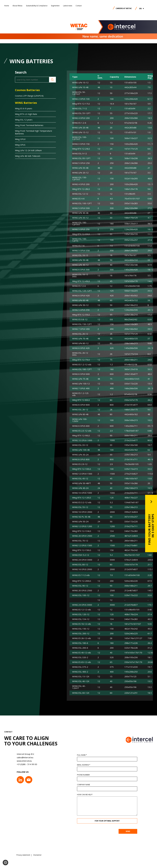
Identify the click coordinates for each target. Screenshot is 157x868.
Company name (92, 785)
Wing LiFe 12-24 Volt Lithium (28, 150)
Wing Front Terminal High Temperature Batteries (34, 132)
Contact (79, 6)
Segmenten (55, 6)
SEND (136, 831)
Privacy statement (23, 855)
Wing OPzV (20, 139)
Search (52, 80)
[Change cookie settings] (5, 863)
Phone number (91, 775)
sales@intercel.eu (17, 757)
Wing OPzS (20, 145)
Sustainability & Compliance (37, 6)
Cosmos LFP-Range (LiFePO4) (29, 96)
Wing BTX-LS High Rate (26, 114)
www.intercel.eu (16, 761)
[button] (142, 9)
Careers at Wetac (124, 8)
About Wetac (18, 6)
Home (7, 6)
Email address (92, 765)
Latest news (68, 6)
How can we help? (93, 795)
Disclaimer (37, 855)
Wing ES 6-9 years (24, 108)
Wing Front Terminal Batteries (29, 125)
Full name (90, 755)
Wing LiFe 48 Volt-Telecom (28, 156)
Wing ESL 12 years (24, 120)
